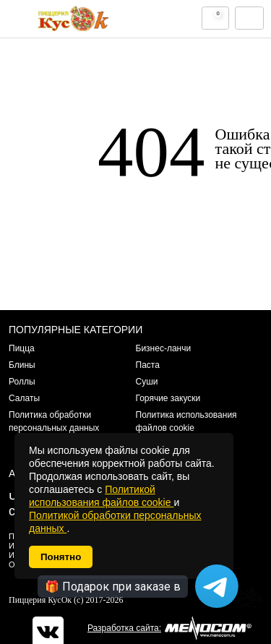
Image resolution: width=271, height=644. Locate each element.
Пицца (22, 348)
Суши (147, 382)
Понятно (61, 557)
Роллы (22, 382)
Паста (148, 365)
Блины (22, 365)
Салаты (24, 398)
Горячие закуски (168, 398)
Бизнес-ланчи (164, 348)
